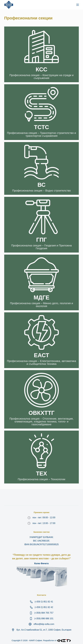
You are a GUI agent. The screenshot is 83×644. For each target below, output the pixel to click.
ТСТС (42, 127)
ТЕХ (41, 473)
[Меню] (78, 5)
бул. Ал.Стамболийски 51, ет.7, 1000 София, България (44, 630)
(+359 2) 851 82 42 (44, 607)
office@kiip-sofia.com (44, 624)
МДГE (42, 297)
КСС (41, 69)
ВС (41, 185)
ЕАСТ (41, 355)
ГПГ (41, 240)
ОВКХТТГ (41, 413)
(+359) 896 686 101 (44, 619)
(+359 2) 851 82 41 (44, 602)
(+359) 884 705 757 (44, 613)
